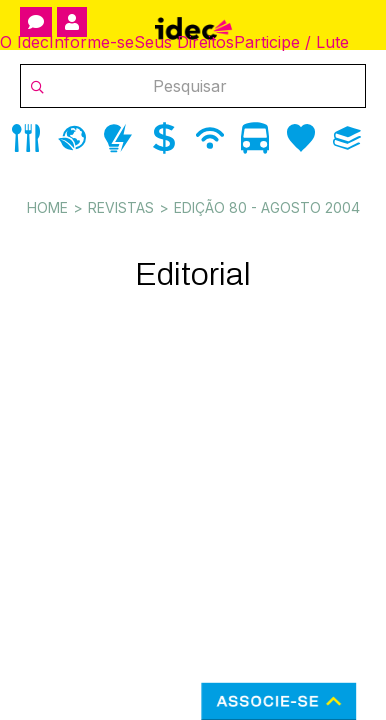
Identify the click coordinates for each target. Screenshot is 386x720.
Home (47, 207)
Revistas (121, 207)
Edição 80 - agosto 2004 (267, 207)
